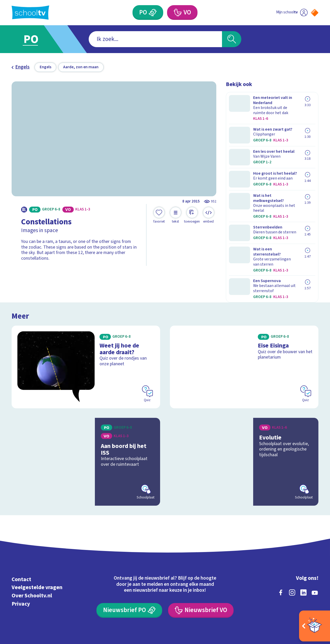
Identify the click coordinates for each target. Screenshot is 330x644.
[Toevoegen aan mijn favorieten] (159, 215)
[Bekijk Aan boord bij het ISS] (86, 420)
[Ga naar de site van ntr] (310, 597)
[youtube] (315, 551)
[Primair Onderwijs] (153, 12)
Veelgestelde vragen (37, 546)
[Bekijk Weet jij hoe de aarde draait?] (86, 325)
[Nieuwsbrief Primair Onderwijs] (129, 569)
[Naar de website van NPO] (315, 13)
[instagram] (292, 551)
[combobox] (155, 39)
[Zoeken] (232, 39)
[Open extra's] (315, 626)
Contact (21, 537)
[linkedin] (303, 551)
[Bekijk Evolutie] (244, 420)
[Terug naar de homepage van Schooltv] (30, 12)
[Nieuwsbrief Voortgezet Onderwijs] (201, 569)
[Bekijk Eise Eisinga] (244, 325)
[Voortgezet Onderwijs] (177, 12)
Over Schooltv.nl (32, 554)
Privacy (21, 562)
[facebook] (281, 551)
